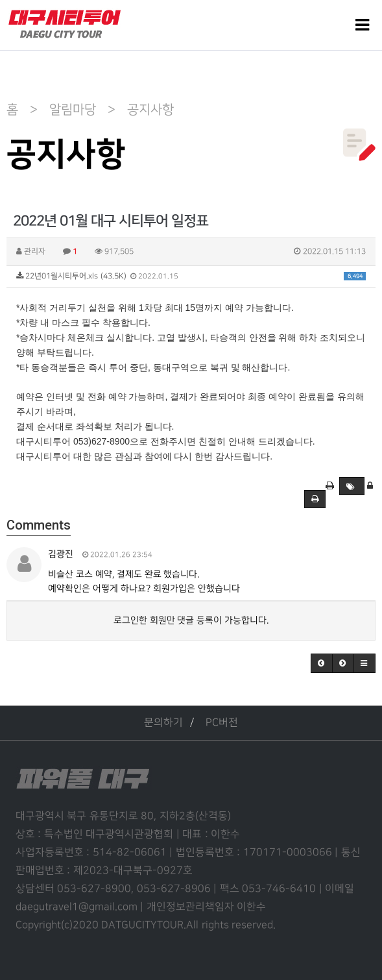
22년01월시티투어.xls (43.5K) (191, 276)
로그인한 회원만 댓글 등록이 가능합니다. (191, 620)
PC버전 (222, 723)
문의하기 (163, 723)
